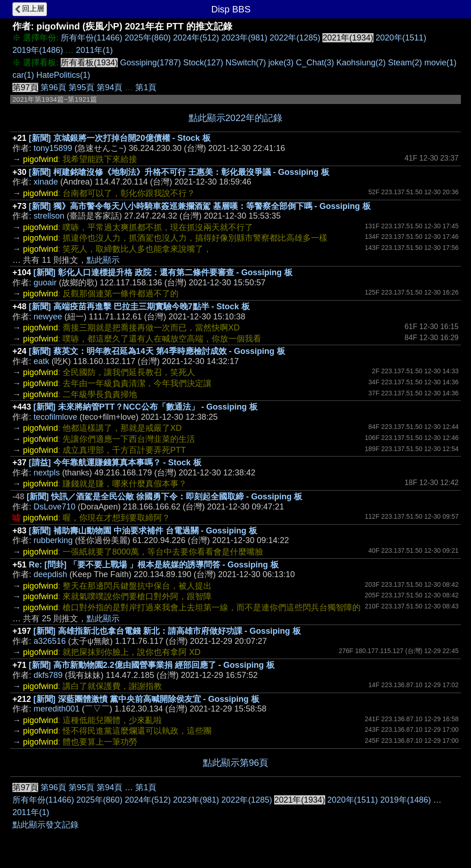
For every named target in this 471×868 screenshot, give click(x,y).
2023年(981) (244, 38)
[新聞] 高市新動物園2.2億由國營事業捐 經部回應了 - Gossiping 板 (152, 665)
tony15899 (53, 148)
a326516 (50, 641)
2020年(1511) (401, 38)
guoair (45, 283)
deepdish (50, 574)
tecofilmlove (55, 417)
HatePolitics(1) (63, 75)
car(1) (23, 75)
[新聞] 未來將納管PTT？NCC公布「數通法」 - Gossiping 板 (146, 407)
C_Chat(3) (315, 63)
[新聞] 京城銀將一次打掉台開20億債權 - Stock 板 (120, 138)
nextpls (47, 473)
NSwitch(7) (246, 63)
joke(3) (281, 63)
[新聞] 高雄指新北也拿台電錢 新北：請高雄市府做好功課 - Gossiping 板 (167, 631)
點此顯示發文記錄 (46, 825)
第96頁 (53, 87)
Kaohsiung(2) (361, 63)
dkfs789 (48, 675)
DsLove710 (55, 507)
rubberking (53, 540)
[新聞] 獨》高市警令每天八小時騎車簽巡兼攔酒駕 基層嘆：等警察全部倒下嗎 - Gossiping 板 (200, 206)
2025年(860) (148, 38)
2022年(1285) (295, 38)
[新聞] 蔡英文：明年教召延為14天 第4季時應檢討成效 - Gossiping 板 (157, 351)
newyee (48, 317)
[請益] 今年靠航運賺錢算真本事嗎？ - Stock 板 (115, 463)
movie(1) (440, 63)
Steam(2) (405, 63)
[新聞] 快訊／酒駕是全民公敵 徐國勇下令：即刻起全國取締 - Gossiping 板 (164, 497)
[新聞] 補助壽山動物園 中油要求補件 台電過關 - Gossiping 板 (143, 531)
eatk (41, 361)
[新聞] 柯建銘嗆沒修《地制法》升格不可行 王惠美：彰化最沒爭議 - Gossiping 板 (179, 172)
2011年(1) (94, 50)
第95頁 (81, 87)
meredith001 (57, 709)
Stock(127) (203, 63)
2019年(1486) (38, 50)
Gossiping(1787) (150, 63)
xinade (46, 182)
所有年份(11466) (92, 38)
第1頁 (146, 87)
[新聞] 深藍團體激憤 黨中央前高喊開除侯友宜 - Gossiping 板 (146, 699)
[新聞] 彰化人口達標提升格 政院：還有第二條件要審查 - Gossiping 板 (163, 272)
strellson (49, 216)
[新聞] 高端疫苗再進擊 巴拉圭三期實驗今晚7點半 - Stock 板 (139, 307)
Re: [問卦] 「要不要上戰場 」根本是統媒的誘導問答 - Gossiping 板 (154, 565)
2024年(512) (196, 38)
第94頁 (109, 87)
